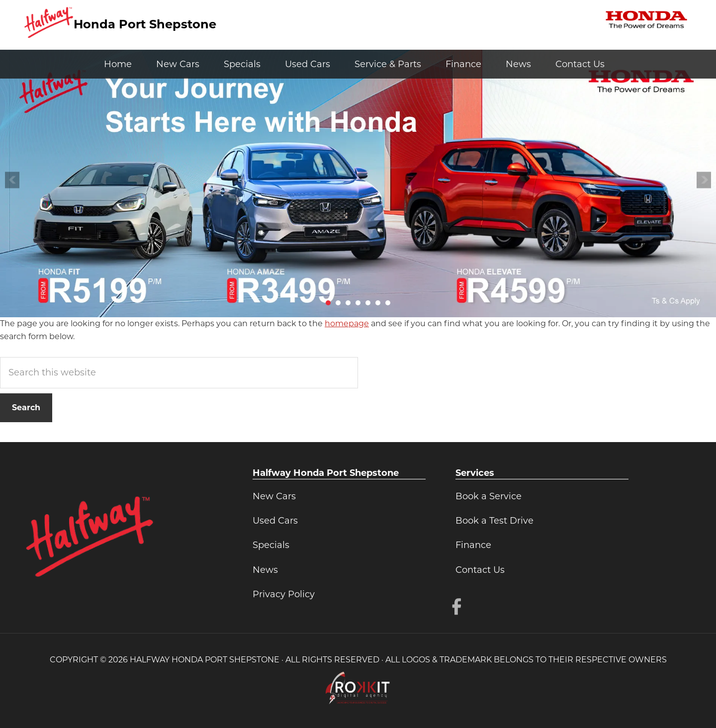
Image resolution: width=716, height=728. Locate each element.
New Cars (274, 496)
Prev (12, 180)
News (265, 570)
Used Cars (275, 521)
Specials (271, 545)
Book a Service (489, 496)
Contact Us (480, 570)
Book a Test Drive (494, 521)
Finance (473, 545)
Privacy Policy (284, 594)
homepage (347, 323)
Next (704, 180)
